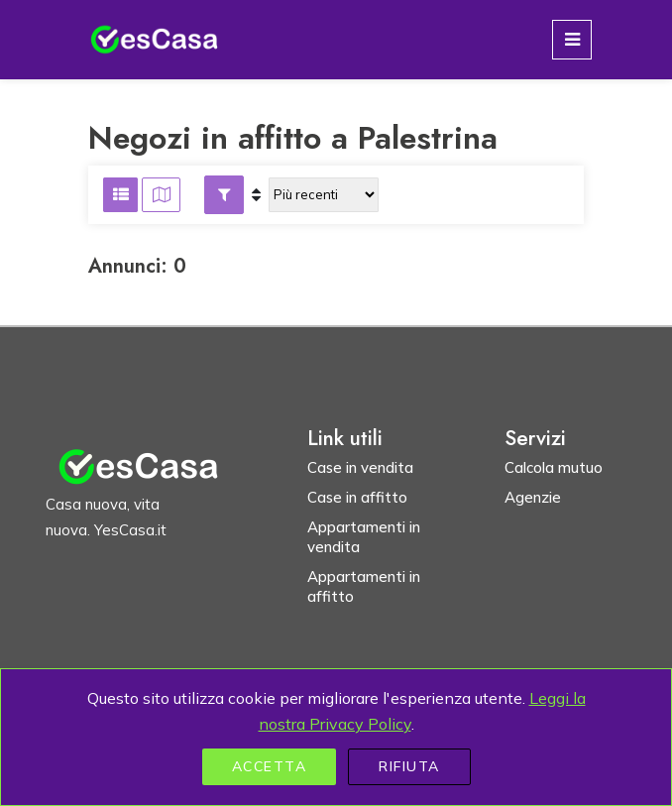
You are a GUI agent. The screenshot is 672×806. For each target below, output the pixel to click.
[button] (224, 195)
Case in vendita (360, 467)
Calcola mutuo (554, 467)
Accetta (270, 766)
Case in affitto (357, 497)
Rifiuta (409, 766)
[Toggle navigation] (572, 40)
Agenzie (533, 497)
